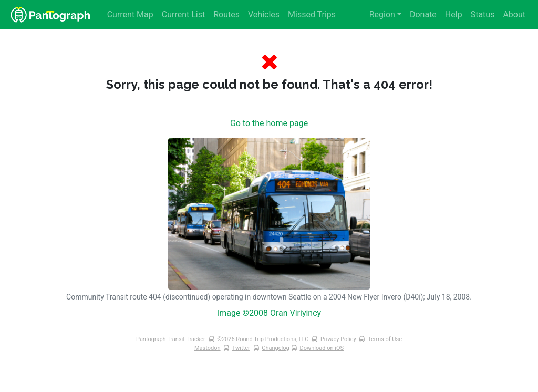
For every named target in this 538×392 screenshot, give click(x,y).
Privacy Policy (338, 339)
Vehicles (264, 14)
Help (454, 14)
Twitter (241, 348)
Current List (183, 14)
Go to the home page (269, 123)
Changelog (275, 348)
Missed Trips (312, 14)
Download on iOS (322, 348)
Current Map (130, 14)
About (514, 14)
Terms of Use (385, 339)
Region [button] (382, 14)
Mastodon (208, 348)
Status (483, 14)
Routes (226, 14)
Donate (423, 14)
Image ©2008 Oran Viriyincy (269, 313)
